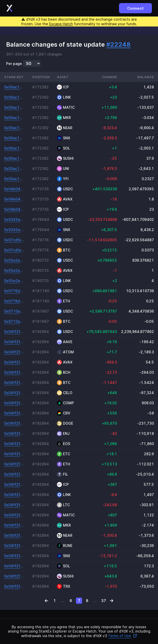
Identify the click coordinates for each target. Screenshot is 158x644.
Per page (14, 64)
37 (104, 601)
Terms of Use (123, 636)
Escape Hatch (61, 24)
